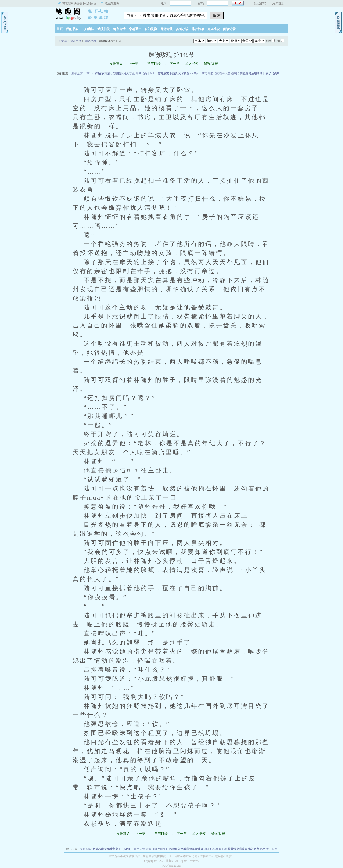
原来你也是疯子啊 (216, 849)
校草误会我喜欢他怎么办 (243, 849)
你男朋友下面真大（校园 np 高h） (179, 73)
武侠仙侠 (104, 29)
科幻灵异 (151, 29)
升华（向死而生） (157, 849)
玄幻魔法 (88, 29)
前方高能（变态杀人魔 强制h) (220, 73)
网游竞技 (166, 29)
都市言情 (119, 29)
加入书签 (192, 64)
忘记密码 (260, 3)
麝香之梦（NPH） (83, 73)
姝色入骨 (139, 849)
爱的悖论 (86, 849)
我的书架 (72, 29)
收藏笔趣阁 (112, 3)
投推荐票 (116, 64)
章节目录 (154, 64)
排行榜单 (198, 29)
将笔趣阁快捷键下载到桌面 (79, 3)
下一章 (175, 64)
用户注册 (278, 3)
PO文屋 (85, 14)
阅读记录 (229, 29)
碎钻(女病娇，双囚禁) (109, 73)
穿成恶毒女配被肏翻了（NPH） (113, 849)
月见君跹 (129, 73)
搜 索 (217, 15)
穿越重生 (135, 29)
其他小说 (182, 29)
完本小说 (214, 29)
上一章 (133, 64)
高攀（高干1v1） (146, 73)
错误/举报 (211, 64)
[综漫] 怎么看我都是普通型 (186, 849)
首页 (60, 29)
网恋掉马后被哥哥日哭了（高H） (261, 73)
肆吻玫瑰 (90, 41)
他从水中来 (267, 849)
